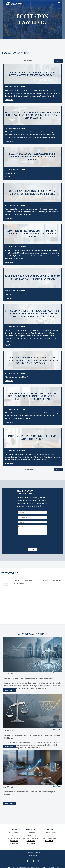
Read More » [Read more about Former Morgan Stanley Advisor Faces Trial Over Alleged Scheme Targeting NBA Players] (10, 747)
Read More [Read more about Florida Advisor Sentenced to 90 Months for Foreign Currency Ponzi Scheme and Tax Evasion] (9, 381)
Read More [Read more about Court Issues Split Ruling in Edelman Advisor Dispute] (9, 463)
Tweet (59, 673)
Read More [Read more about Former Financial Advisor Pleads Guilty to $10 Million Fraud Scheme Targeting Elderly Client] (9, 422)
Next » (58, 61)
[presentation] (33, 541)
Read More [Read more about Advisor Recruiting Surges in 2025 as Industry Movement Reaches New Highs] (9, 262)
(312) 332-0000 (14, 841)
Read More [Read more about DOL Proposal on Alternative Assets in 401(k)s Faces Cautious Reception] (9, 298)
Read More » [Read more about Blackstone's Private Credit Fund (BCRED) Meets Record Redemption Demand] (10, 803)
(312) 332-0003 (14, 844)
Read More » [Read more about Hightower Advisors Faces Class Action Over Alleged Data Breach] (10, 690)
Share (55, 673)
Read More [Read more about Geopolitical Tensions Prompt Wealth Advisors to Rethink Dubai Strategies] (9, 218)
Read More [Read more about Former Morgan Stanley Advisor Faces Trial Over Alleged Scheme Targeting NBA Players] (9, 141)
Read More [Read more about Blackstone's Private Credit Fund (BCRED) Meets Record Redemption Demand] (9, 177)
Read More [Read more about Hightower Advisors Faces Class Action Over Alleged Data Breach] (9, 100)
